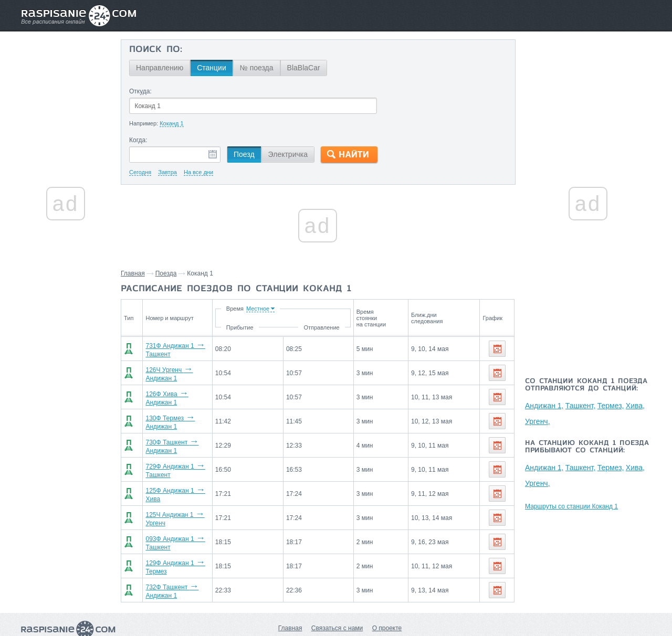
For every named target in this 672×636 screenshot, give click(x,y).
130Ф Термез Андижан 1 (181, 415)
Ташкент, (581, 406)
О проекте (387, 605)
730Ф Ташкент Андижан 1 (183, 437)
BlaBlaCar (304, 68)
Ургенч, (538, 421)
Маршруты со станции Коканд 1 (571, 506)
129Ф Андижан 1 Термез (181, 547)
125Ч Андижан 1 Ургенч (180, 503)
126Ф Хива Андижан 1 (178, 393)
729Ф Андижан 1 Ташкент (183, 459)
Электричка (288, 154)
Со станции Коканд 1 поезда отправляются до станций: (586, 385)
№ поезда (257, 68)
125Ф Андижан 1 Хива (178, 481)
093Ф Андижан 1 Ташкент (183, 525)
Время (289, 309)
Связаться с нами (337, 605)
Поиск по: (156, 50)
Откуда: (140, 91)
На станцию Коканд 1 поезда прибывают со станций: (587, 447)
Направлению (160, 68)
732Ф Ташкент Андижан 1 (183, 569)
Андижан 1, (544, 406)
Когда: (138, 140)
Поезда (166, 273)
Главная (133, 273)
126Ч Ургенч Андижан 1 (180, 370)
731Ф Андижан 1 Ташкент (183, 348)
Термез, (611, 406)
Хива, (635, 406)
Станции (212, 68)
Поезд (244, 154)
